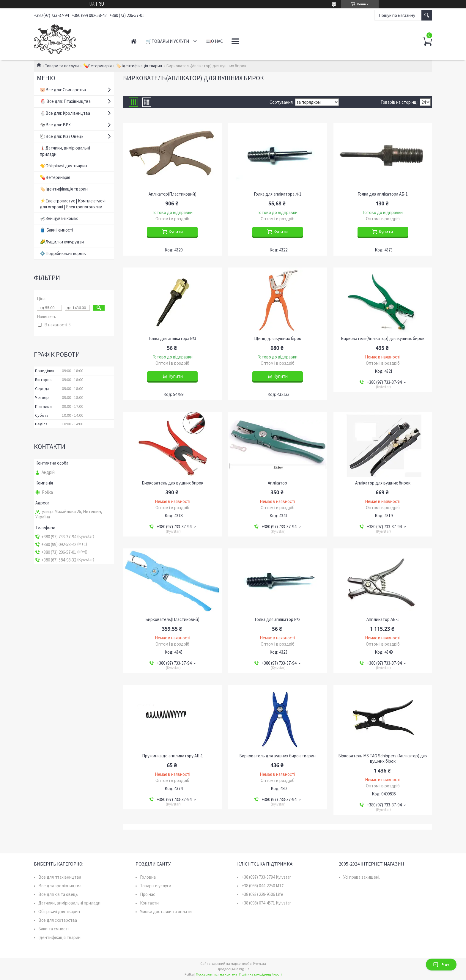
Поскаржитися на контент (217, 974)
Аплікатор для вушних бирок (383, 483)
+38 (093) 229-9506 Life (262, 894)
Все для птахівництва (60, 877)
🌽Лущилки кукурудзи (62, 242)
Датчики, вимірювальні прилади (69, 903)
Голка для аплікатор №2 (277, 619)
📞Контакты (246, 41)
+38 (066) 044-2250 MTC (263, 886)
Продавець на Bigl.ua (233, 969)
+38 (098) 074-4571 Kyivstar (266, 903)
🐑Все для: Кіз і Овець (62, 136)
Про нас (148, 894)
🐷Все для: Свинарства (63, 90)
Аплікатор (277, 483)
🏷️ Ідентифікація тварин (139, 66)
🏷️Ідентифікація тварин (64, 189)
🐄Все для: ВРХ (55, 125)
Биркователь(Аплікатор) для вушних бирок (383, 339)
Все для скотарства (58, 920)
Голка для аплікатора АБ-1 (383, 194)
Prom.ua (259, 964)
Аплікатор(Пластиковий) (173, 194)
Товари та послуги (62, 66)
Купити (176, 232)
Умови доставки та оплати (166, 911)
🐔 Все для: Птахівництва (65, 101)
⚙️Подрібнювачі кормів (63, 253)
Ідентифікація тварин (59, 937)
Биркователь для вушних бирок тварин (277, 756)
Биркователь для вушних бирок (173, 483)
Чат (441, 965)
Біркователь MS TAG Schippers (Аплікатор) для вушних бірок (383, 759)
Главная (134, 41)
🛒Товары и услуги (167, 41)
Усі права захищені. (362, 877)
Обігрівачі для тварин (59, 911)
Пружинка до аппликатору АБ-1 (173, 756)
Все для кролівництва (60, 886)
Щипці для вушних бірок (278, 339)
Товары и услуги (156, 886)
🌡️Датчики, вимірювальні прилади (65, 151)
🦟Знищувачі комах (59, 218)
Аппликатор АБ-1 (383, 619)
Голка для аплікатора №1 (278, 194)
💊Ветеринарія (97, 66)
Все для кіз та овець (58, 894)
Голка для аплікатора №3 (172, 339)
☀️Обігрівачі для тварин (63, 166)
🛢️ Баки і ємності (56, 230)
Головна (148, 877)
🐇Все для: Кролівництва (65, 113)
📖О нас (214, 41)
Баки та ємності (53, 929)
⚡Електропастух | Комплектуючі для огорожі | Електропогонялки (73, 204)
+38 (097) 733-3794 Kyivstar (266, 877)
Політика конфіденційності (260, 974)
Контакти (149, 903)
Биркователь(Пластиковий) (172, 619)
